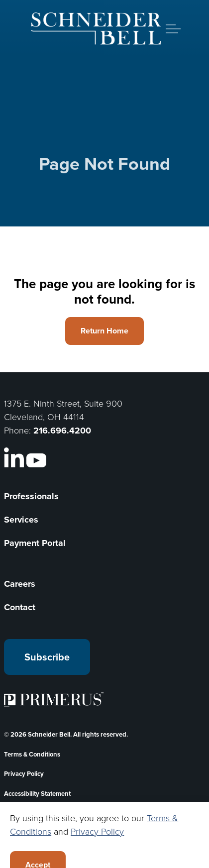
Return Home (104, 331)
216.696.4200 (62, 431)
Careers (20, 584)
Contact (20, 607)
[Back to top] (105, 839)
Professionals (31, 496)
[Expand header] (173, 29)
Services (21, 520)
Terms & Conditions (32, 754)
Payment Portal (35, 543)
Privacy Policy (24, 774)
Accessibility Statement (37, 794)
